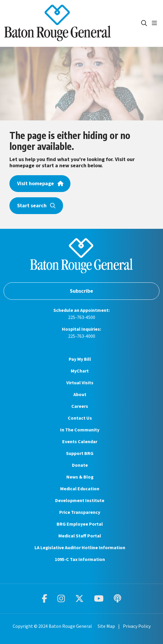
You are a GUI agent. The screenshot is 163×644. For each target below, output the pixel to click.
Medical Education (80, 489)
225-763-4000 (82, 336)
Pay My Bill (80, 359)
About (80, 395)
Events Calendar (80, 442)
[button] (156, 23)
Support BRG (80, 453)
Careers (80, 406)
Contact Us (80, 418)
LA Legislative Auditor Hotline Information (80, 548)
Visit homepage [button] (40, 184)
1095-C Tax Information (80, 559)
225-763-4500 (82, 317)
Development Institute (80, 501)
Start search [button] (36, 206)
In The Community (80, 430)
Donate (80, 465)
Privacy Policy (137, 626)
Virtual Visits (80, 383)
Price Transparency (80, 512)
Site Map (106, 626)
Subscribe (81, 291)
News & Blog (80, 477)
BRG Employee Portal (80, 524)
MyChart (80, 371)
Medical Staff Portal (80, 536)
